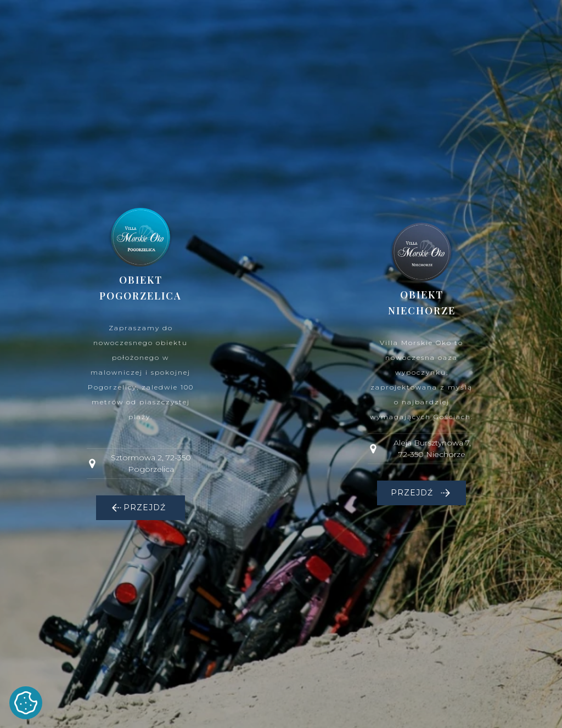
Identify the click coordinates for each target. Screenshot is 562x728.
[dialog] (281, 364)
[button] (140, 508)
